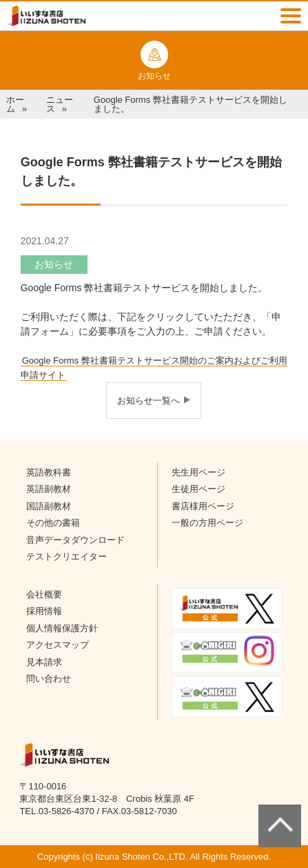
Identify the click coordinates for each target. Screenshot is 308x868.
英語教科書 (49, 472)
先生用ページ (198, 472)
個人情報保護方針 (62, 628)
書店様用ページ (203, 506)
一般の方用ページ (207, 523)
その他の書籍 (53, 523)
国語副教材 (49, 506)
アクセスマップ (58, 645)
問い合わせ (49, 679)
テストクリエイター (66, 556)
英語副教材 (49, 489)
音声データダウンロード (75, 540)
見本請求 (44, 662)
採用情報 (44, 611)
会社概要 (44, 594)
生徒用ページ (198, 489)
